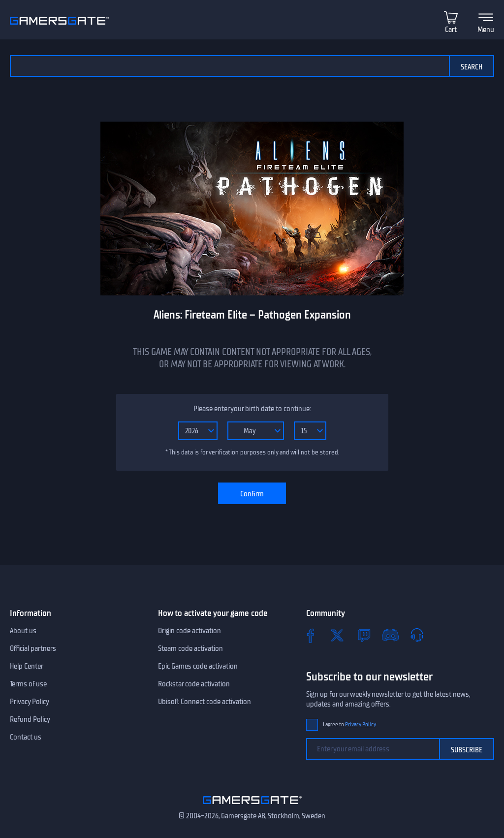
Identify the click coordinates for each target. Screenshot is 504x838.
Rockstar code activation (194, 684)
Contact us (26, 737)
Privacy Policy (30, 702)
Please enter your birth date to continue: (252, 409)
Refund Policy (30, 719)
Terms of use (28, 684)
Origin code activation (189, 631)
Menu (486, 30)
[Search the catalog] (229, 66)
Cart (451, 30)
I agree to (349, 725)
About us (23, 631)
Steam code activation (190, 648)
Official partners (33, 648)
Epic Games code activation (198, 666)
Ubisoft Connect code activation (205, 702)
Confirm (252, 494)
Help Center (27, 666)
